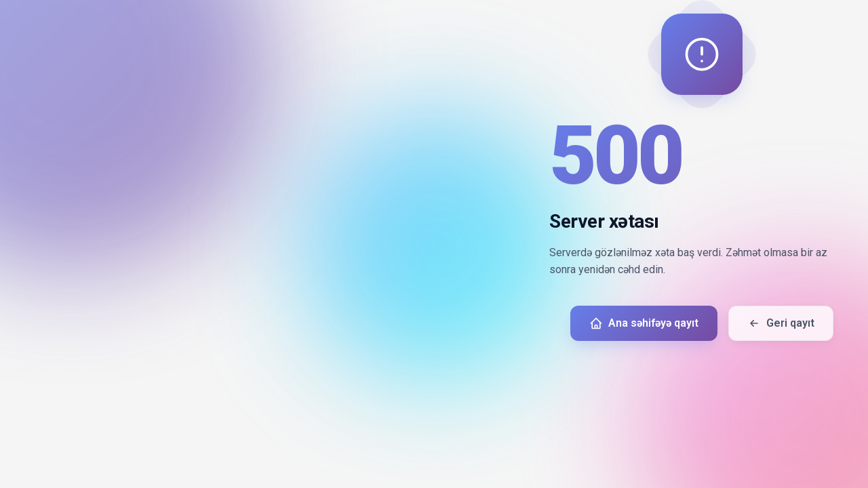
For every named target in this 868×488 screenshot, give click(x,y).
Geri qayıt (781, 323)
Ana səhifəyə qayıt (644, 323)
